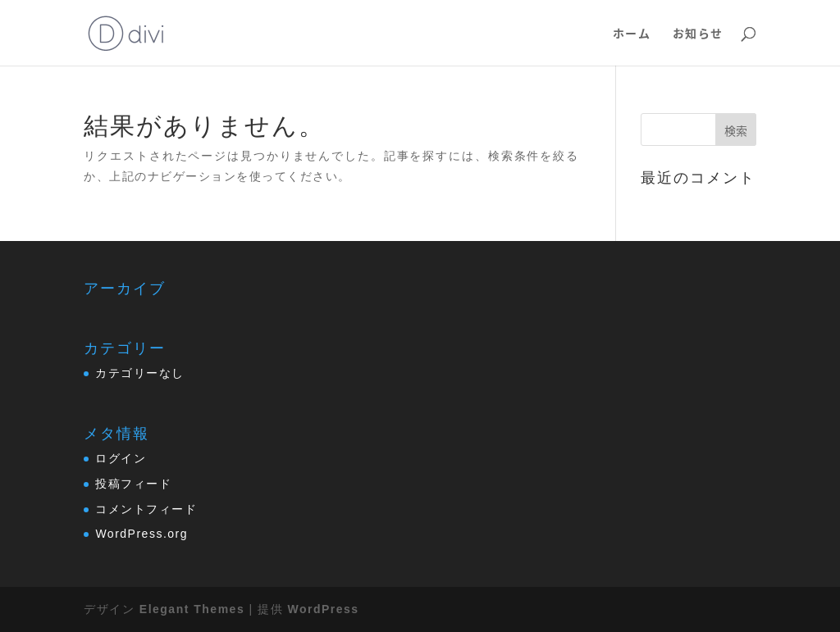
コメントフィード (146, 509)
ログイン (121, 458)
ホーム (632, 34)
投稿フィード (133, 484)
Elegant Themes (192, 609)
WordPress (323, 609)
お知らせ (698, 34)
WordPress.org (142, 534)
